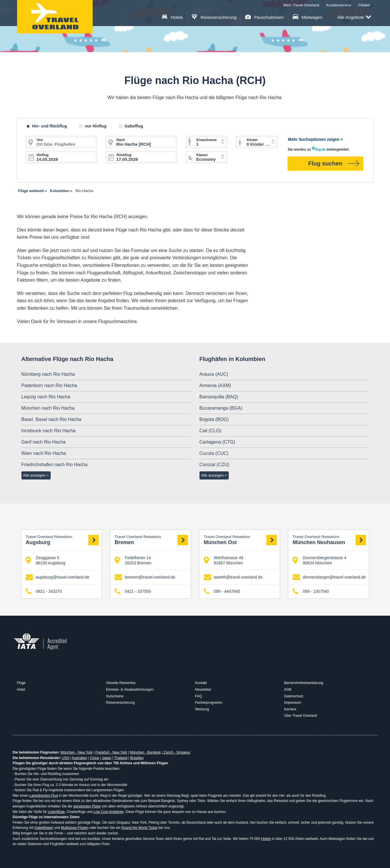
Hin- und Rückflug (50, 126)
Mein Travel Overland (301, 5)
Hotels (172, 17)
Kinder (252, 140)
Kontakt (201, 683)
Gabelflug (134, 126)
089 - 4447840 (222, 591)
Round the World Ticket (139, 828)
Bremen (151, 540)
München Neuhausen (329, 540)
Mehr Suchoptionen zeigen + (316, 139)
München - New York (77, 752)
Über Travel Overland (301, 716)
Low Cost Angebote (109, 812)
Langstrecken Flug (44, 796)
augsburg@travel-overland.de (58, 577)
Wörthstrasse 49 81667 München (224, 560)
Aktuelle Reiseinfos (121, 683)
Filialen (364, 5)
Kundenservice (339, 5)
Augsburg (62, 540)
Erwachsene (207, 140)
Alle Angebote (354, 18)
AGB (288, 690)
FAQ (199, 696)
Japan (107, 758)
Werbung (202, 709)
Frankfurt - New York (111, 752)
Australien (79, 758)
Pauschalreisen (264, 17)
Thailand (121, 758)
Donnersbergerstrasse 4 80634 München (319, 560)
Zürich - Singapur (176, 752)
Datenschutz (294, 696)
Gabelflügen (44, 828)
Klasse (202, 155)
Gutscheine (115, 696)
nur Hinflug (96, 126)
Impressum (293, 703)
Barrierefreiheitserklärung (304, 683)
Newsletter (203, 690)
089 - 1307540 (311, 591)
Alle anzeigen (34, 475)
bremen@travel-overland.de (145, 577)
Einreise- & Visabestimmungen (130, 690)
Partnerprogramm (209, 703)
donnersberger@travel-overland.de (329, 577)
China (95, 758)
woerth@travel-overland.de (233, 577)
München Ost (240, 540)
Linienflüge (56, 812)
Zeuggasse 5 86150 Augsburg (46, 560)
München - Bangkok (145, 752)
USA (65, 758)
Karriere (290, 709)
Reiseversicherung (214, 17)
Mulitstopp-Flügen (75, 828)
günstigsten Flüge (87, 806)
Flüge (21, 683)
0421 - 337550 (133, 591)
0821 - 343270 (44, 591)
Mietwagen (308, 17)
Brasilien (137, 758)
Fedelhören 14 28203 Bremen (133, 560)
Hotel (21, 690)
